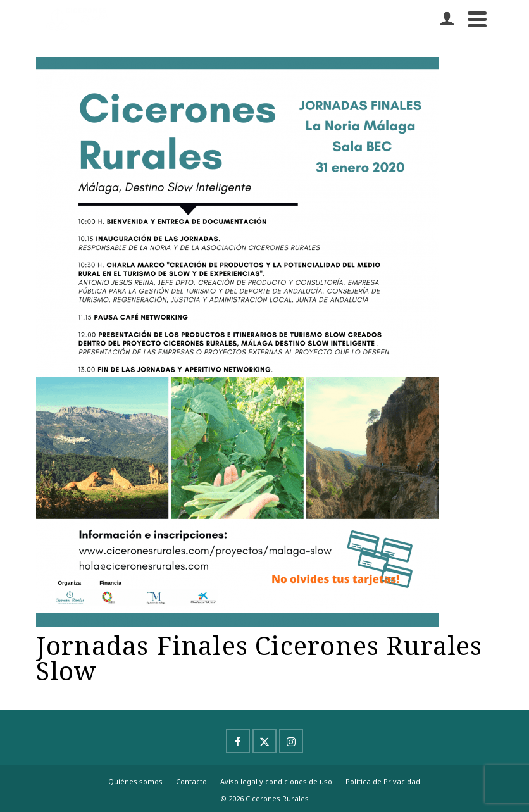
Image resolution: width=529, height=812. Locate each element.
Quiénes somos (135, 781)
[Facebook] (238, 741)
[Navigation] (477, 19)
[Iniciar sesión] (447, 19)
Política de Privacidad (383, 781)
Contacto (191, 781)
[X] (264, 741)
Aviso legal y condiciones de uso (276, 781)
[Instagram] (291, 741)
